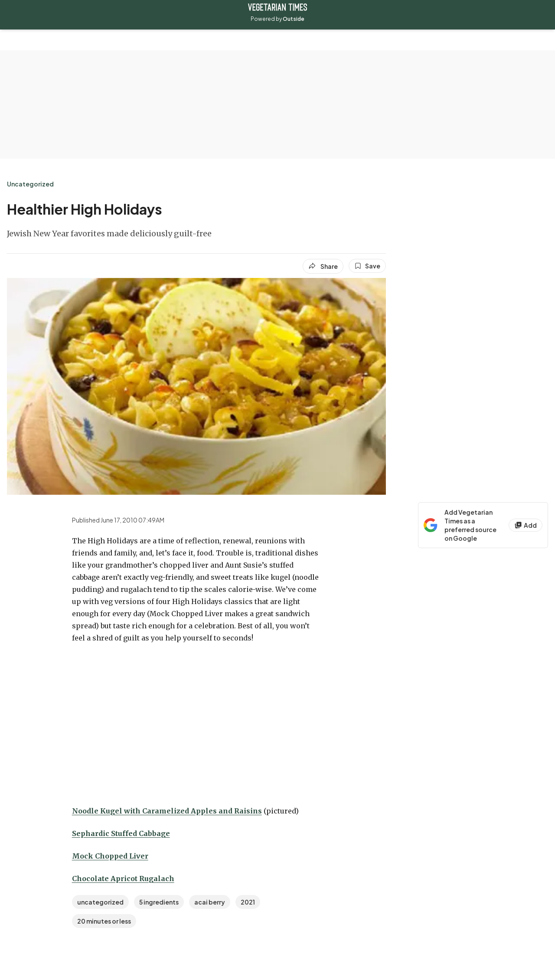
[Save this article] (367, 266)
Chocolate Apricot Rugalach (123, 879)
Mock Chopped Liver (110, 856)
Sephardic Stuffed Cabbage (121, 833)
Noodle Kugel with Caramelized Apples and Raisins (167, 811)
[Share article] (323, 266)
